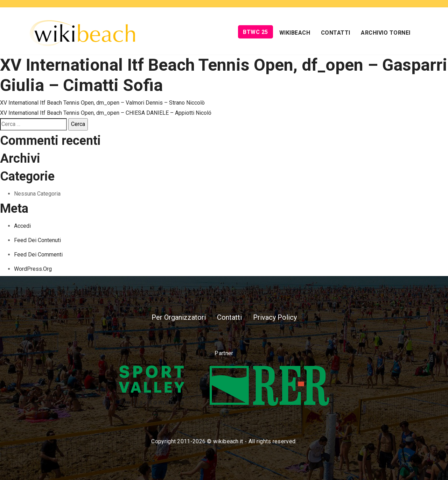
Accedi (22, 226)
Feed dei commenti (38, 255)
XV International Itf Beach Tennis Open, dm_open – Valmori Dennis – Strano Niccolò (102, 103)
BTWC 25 (255, 32)
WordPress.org (33, 269)
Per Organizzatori (179, 317)
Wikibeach (295, 33)
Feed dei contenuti (37, 240)
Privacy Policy (275, 317)
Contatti (336, 33)
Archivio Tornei (386, 33)
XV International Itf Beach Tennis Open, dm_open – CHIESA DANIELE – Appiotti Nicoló (106, 113)
